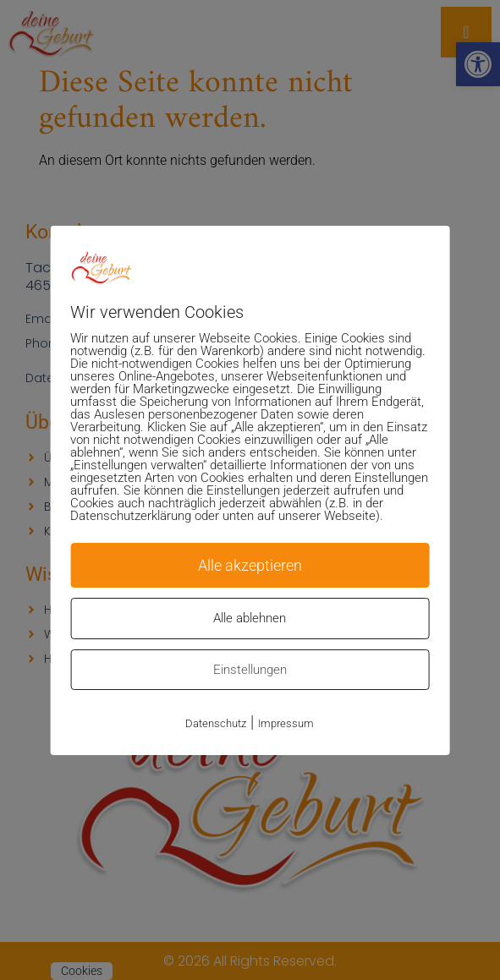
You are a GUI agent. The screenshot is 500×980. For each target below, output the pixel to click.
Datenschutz (216, 723)
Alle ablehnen (250, 618)
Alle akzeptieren (250, 565)
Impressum (286, 723)
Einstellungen (250, 670)
